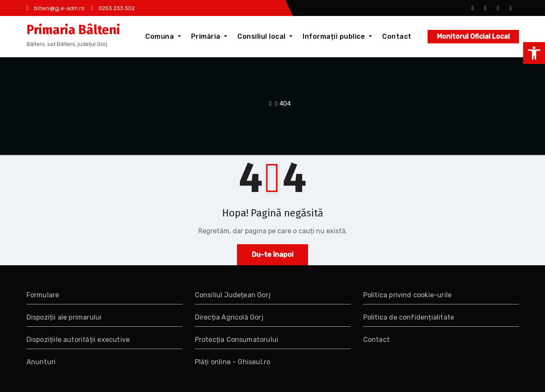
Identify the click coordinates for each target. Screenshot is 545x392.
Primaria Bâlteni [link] (73, 30)
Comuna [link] (163, 36)
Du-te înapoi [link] (272, 255)
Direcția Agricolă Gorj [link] (229, 317)
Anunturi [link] (41, 362)
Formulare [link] (43, 295)
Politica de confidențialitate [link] (409, 317)
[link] (534, 53)
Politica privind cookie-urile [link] (408, 295)
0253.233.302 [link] (113, 8)
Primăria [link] (209, 36)
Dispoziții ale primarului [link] (64, 317)
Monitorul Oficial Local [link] (473, 36)
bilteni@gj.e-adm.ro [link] (56, 8)
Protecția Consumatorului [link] (237, 340)
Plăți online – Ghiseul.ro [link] (233, 362)
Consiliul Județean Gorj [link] (233, 295)
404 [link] (285, 104)
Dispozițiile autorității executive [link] (78, 340)
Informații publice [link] (337, 36)
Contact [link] (397, 36)
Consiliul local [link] (265, 36)
